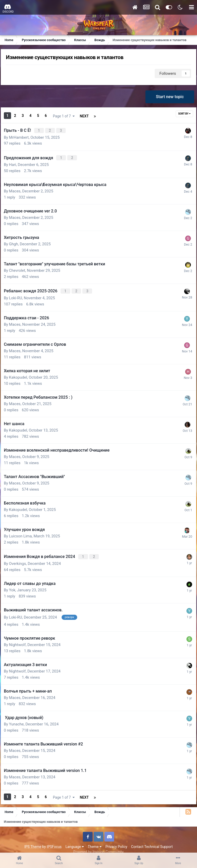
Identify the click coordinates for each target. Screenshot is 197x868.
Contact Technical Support (152, 839)
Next (60, 116)
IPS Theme (33, 839)
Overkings (21, 559)
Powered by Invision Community (98, 845)
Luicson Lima (24, 533)
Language (75, 839)
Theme (95, 839)
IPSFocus (54, 839)
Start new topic (169, 99)
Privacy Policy (116, 839)
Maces (18, 189)
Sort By (181, 116)
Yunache (20, 718)
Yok (16, 585)
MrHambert (22, 136)
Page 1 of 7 (93, 116)
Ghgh (17, 241)
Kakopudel (21, 374)
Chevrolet (20, 268)
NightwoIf (21, 639)
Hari (16, 162)
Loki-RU (19, 294)
